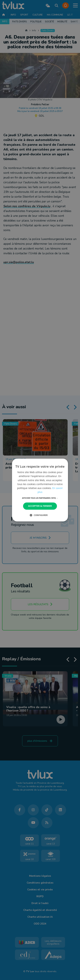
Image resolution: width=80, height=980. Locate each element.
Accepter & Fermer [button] (40, 506)
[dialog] (40, 490)
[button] (40, 498)
